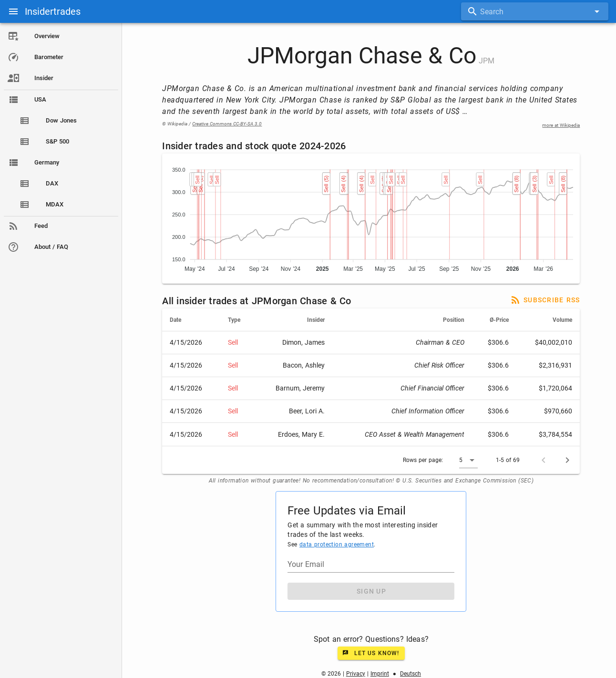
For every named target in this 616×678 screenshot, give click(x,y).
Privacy (356, 674)
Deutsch (411, 674)
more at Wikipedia (561, 125)
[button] (469, 460)
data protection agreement (337, 544)
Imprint (380, 674)
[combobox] (535, 11)
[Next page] (568, 460)
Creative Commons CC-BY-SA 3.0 (227, 124)
